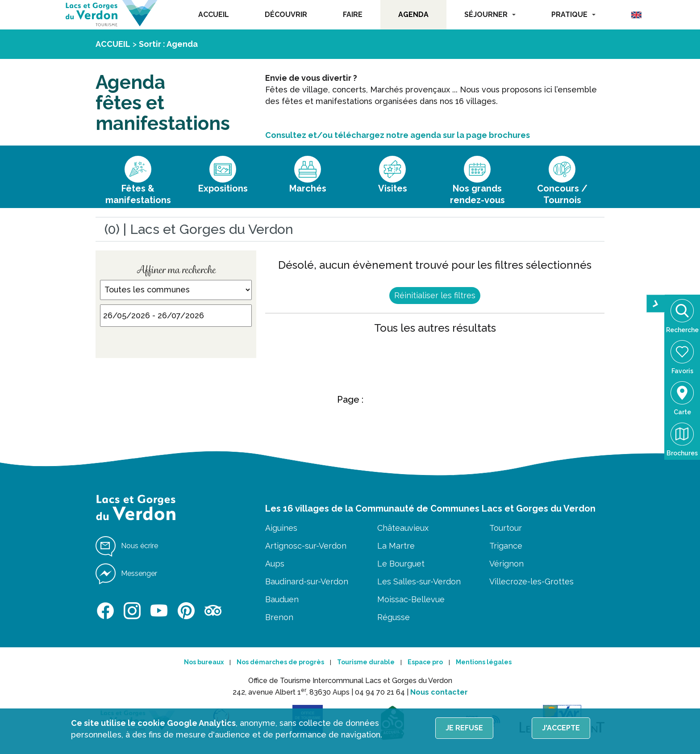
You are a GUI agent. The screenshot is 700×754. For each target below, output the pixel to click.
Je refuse (464, 728)
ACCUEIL (214, 15)
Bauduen (282, 599)
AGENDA (413, 15)
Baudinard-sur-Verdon (307, 581)
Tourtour (506, 528)
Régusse (394, 617)
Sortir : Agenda (168, 44)
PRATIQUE (573, 15)
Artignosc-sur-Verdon (306, 546)
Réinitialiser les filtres (435, 295)
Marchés (308, 188)
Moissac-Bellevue (411, 599)
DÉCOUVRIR (286, 15)
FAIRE (353, 15)
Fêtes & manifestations (138, 194)
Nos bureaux (204, 662)
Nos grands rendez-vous (477, 194)
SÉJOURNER (490, 15)
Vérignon (506, 564)
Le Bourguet (401, 564)
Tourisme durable (366, 662)
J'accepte (561, 728)
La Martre (396, 546)
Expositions (223, 188)
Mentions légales (484, 662)
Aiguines (281, 528)
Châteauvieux (403, 528)
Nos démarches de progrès (280, 662)
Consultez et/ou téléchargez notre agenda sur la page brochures (398, 135)
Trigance (506, 546)
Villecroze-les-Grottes (531, 581)
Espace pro (425, 662)
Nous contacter (439, 692)
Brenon (279, 617)
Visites (393, 188)
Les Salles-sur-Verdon (419, 581)
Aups (275, 564)
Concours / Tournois (562, 194)
